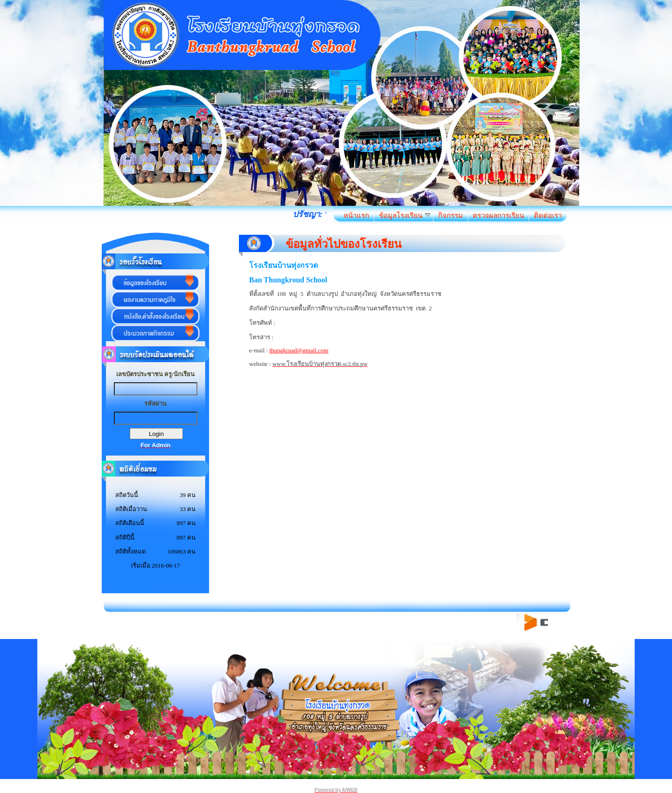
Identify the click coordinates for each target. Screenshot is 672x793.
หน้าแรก (356, 215)
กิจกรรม (451, 215)
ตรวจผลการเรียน (498, 215)
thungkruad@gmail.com (299, 350)
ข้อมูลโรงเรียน (405, 215)
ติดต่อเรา (548, 215)
